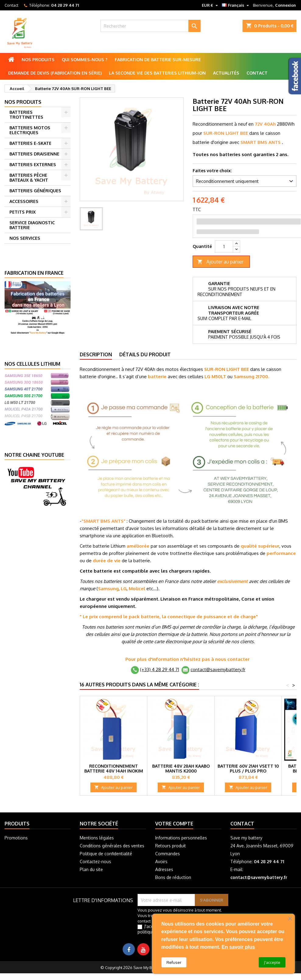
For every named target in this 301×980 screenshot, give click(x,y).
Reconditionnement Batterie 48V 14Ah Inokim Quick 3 (114, 771)
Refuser (174, 962)
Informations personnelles (181, 838)
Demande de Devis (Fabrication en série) (55, 73)
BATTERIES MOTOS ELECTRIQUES (30, 130)
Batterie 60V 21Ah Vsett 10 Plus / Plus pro (248, 768)
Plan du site (91, 869)
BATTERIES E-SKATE (30, 143)
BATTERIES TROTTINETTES (26, 115)
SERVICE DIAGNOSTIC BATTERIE (32, 225)
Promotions (16, 838)
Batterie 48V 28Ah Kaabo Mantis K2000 (181, 768)
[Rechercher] (151, 26)
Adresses (164, 869)
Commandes (168, 854)
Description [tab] (96, 354)
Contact (11, 5)
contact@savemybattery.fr (218, 670)
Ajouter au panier (220, 262)
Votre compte (174, 824)
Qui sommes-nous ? (85, 59)
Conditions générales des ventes (112, 846)
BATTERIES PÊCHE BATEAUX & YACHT (29, 178)
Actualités (226, 73)
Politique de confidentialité (106, 854)
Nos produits (38, 59)
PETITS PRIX (23, 212)
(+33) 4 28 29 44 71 (159, 670)
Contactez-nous (95, 861)
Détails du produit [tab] (145, 354)
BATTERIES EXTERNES (33, 164)
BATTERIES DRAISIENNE (34, 154)
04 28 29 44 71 (65, 5)
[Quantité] (224, 246)
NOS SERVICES (25, 238)
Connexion (285, 5)
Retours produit (171, 846)
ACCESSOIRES (24, 201)
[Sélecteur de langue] (236, 5)
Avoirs (161, 861)
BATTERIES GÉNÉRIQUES (35, 191)
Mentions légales (97, 838)
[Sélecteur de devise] (211, 5)
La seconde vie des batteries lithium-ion (157, 73)
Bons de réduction (173, 877)
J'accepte (272, 962)
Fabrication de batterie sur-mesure (158, 59)
